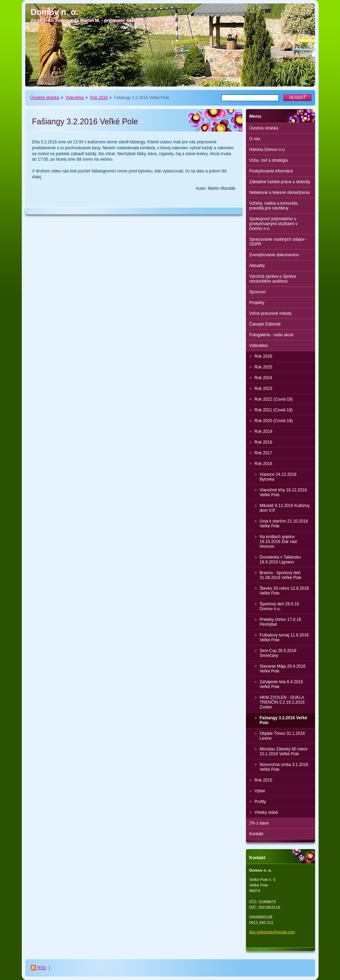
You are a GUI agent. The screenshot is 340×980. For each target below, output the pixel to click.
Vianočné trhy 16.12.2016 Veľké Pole (283, 492)
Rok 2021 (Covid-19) (274, 410)
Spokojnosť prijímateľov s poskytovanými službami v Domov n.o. (273, 224)
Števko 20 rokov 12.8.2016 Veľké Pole (284, 591)
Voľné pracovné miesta (270, 313)
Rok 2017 (263, 453)
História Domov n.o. (268, 150)
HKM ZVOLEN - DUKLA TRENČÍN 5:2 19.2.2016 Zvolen (282, 702)
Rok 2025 (263, 367)
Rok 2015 (263, 780)
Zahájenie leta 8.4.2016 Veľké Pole (281, 684)
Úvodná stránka (45, 98)
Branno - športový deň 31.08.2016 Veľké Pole (281, 575)
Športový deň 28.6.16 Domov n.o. (279, 606)
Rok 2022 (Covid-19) (274, 399)
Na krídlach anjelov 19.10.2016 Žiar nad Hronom (278, 542)
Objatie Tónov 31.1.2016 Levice (282, 736)
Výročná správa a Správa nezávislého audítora (273, 279)
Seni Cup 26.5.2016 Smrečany (278, 653)
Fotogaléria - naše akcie (272, 335)
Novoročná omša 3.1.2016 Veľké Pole (284, 767)
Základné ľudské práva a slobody (280, 182)
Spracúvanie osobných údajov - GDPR (278, 242)
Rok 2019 (263, 431)
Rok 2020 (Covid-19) (274, 421)
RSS (42, 968)
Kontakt (256, 834)
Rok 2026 (263, 356)
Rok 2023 (263, 389)
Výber (260, 791)
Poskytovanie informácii (271, 171)
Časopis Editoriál (265, 324)
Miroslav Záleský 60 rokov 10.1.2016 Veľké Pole (284, 751)
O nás (255, 139)
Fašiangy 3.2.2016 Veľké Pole (283, 720)
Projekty (257, 303)
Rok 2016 (99, 98)
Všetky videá (266, 812)
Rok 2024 (263, 378)
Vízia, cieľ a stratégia (269, 160)
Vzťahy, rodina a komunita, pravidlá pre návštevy (274, 206)
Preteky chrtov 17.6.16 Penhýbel (281, 622)
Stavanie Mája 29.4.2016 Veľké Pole (283, 669)
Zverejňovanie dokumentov (274, 255)
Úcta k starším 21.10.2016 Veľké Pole (284, 524)
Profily (260, 802)
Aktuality (257, 266)
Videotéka (75, 98)
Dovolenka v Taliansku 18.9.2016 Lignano (280, 560)
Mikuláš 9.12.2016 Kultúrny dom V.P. (285, 508)
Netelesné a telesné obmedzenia (280, 193)
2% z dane (259, 823)
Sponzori (258, 292)
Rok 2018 (263, 442)
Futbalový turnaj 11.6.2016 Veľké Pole (284, 638)
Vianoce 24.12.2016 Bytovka (278, 477)
